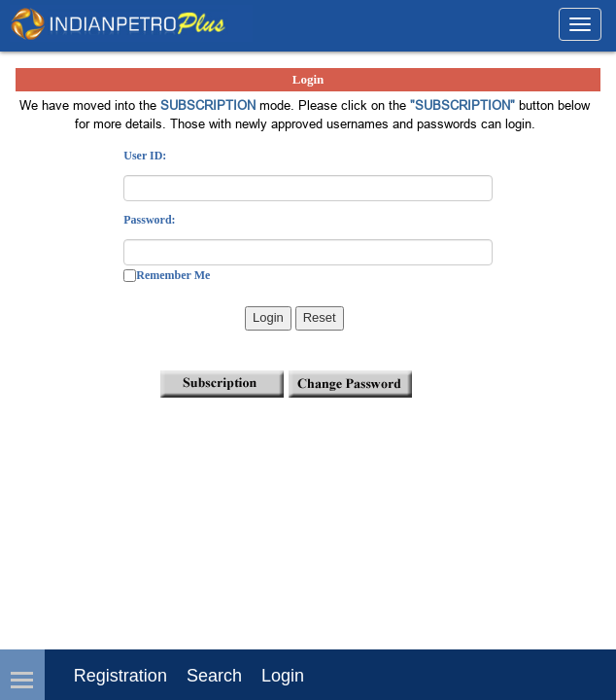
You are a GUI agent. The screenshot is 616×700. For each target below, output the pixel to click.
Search (214, 676)
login (283, 676)
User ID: (145, 156)
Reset (320, 317)
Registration (120, 676)
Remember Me (173, 275)
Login (268, 317)
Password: (149, 220)
